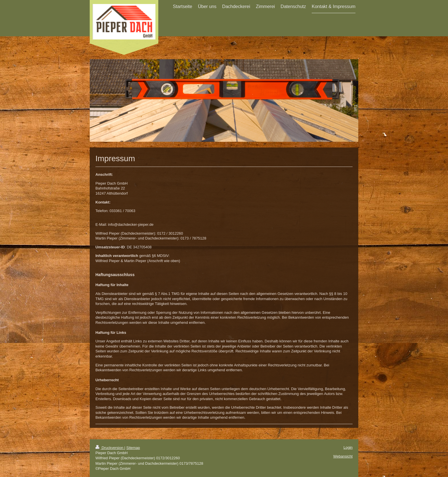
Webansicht (343, 456)
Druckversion (110, 448)
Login (348, 447)
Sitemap (133, 448)
